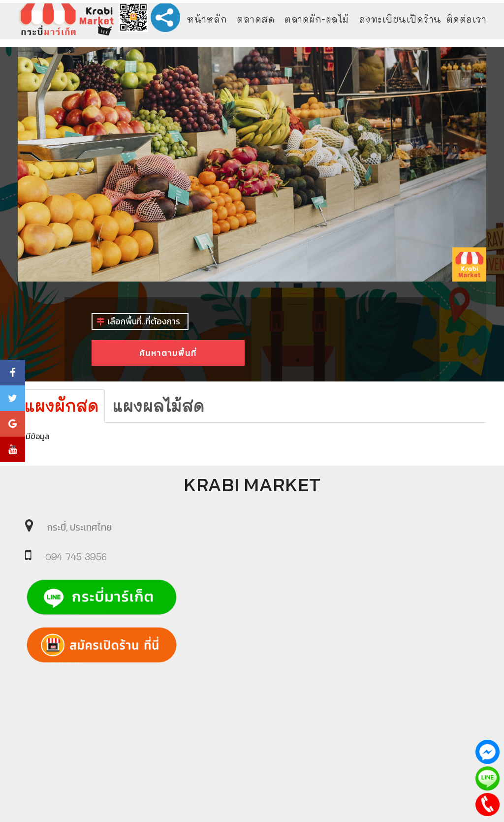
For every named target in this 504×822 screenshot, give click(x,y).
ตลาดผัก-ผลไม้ (317, 19)
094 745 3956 (76, 556)
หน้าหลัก (207, 19)
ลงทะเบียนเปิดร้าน (400, 19)
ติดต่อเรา (467, 19)
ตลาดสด (256, 19)
